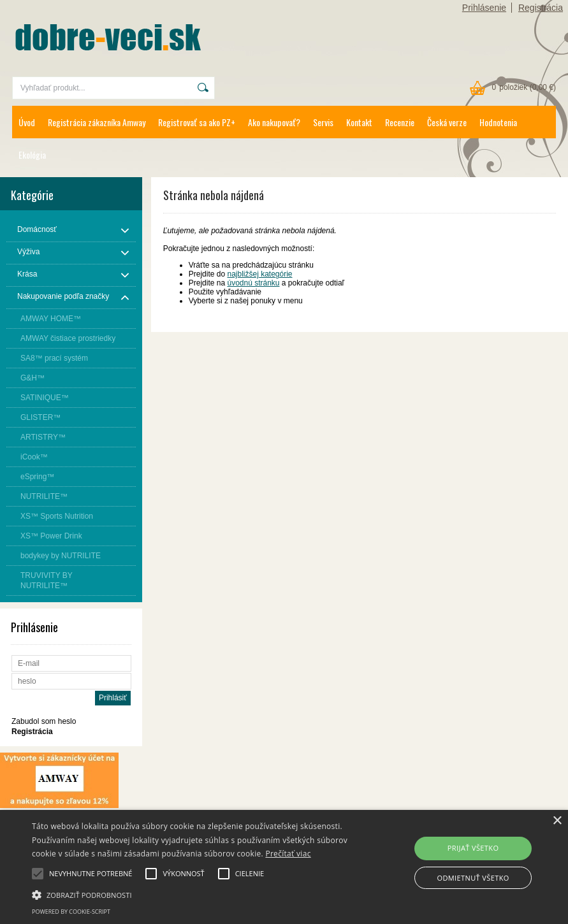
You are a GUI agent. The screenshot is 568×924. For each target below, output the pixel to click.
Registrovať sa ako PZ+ (197, 122)
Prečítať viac (288, 854)
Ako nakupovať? (274, 122)
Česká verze (447, 122)
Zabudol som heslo (44, 721)
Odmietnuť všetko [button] (473, 878)
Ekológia (32, 155)
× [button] (557, 821)
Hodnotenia (498, 122)
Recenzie (400, 122)
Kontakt (359, 122)
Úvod (27, 122)
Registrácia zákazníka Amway (97, 122)
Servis (323, 122)
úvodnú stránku (253, 283)
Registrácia (541, 8)
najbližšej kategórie (259, 274)
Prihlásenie (484, 8)
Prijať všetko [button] (473, 848)
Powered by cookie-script (71, 912)
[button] (196, 894)
